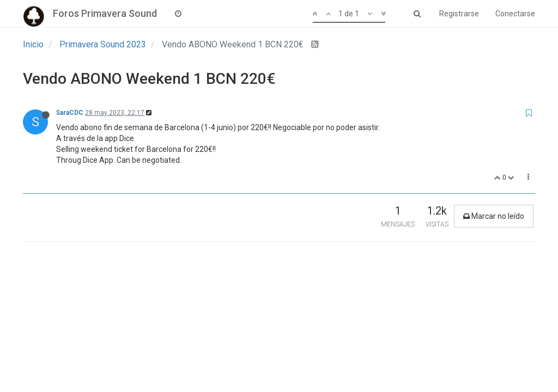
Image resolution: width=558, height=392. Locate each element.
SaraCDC (70, 113)
